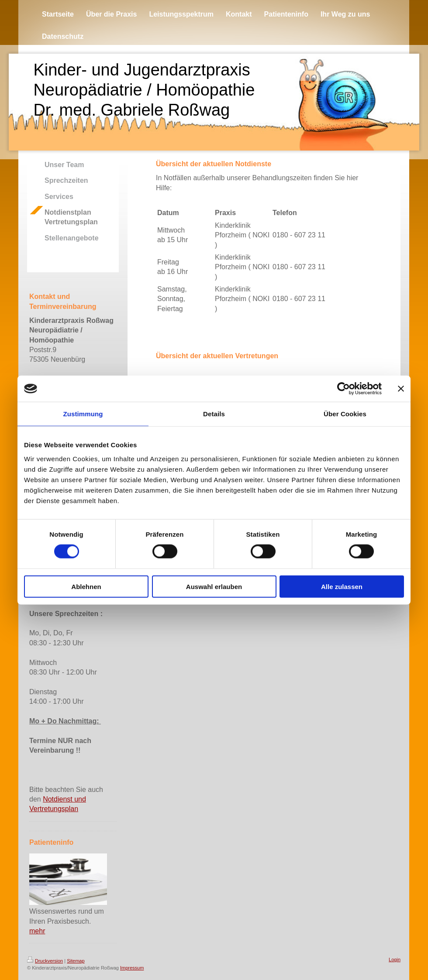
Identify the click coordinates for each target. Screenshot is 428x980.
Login (395, 959)
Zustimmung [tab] (83, 414)
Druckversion (45, 961)
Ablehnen (86, 586)
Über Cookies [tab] (345, 414)
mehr (37, 931)
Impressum (132, 968)
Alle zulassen (342, 586)
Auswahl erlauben (214, 586)
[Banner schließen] (401, 389)
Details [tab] (214, 414)
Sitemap (76, 961)
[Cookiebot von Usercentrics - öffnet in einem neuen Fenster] (343, 389)
